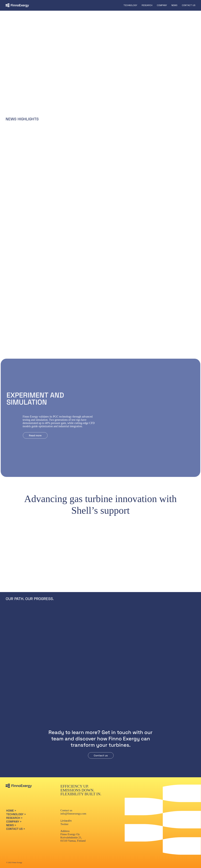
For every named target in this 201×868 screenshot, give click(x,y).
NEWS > (11, 828)
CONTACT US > (16, 831)
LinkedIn (66, 823)
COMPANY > (14, 824)
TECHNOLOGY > (16, 817)
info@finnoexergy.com (73, 816)
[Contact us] (101, 758)
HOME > (11, 813)
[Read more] (60, 83)
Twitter (64, 827)
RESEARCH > (14, 821)
